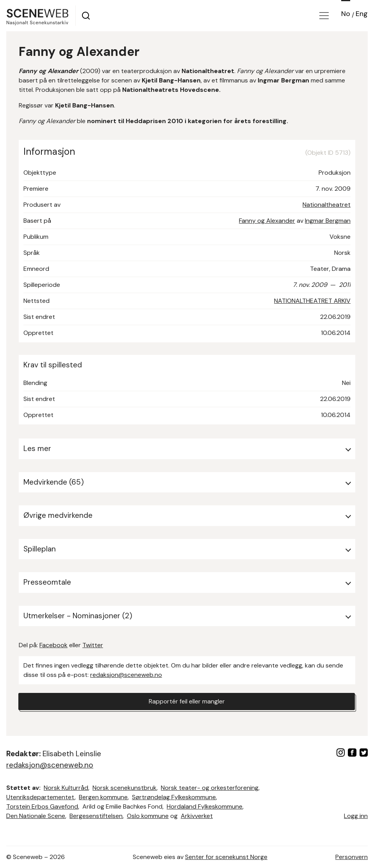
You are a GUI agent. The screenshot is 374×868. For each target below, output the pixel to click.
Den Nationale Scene (36, 816)
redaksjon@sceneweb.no (126, 675)
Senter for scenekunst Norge (226, 857)
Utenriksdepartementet (40, 797)
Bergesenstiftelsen (96, 816)
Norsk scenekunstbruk (125, 788)
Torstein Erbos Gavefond (42, 806)
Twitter (93, 645)
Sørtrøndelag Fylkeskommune (174, 797)
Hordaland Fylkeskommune (205, 806)
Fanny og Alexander (267, 221)
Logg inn (356, 816)
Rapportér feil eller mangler (187, 701)
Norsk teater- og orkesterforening (210, 788)
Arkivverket (197, 816)
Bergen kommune (103, 797)
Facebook (53, 645)
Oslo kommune (148, 816)
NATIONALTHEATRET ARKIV (312, 301)
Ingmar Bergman (328, 221)
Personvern (352, 857)
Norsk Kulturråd (66, 788)
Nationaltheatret (327, 205)
